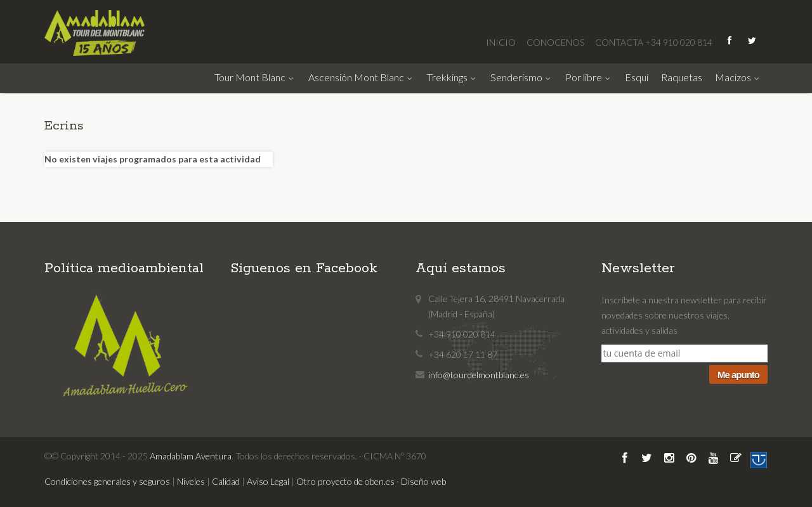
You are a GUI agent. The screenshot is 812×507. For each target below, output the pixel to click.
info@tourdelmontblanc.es (479, 375)
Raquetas (682, 77)
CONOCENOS (556, 42)
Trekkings (452, 77)
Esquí (637, 77)
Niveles (191, 481)
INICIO (502, 42)
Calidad (226, 481)
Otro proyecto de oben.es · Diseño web (371, 481)
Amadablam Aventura (191, 456)
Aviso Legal (268, 481)
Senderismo (521, 77)
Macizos (738, 77)
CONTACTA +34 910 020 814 (654, 42)
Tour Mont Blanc (255, 77)
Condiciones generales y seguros (107, 481)
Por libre (589, 77)
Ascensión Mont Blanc (361, 77)
